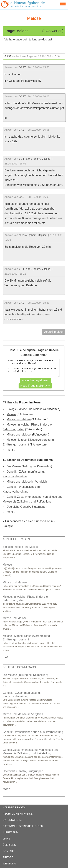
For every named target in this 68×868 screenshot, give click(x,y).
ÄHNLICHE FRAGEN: (17, 539)
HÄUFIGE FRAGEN (14, 807)
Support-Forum (44, 521)
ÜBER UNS (9, 845)
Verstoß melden (54, 332)
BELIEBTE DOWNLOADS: (20, 667)
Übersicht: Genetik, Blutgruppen (27, 507)
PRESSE (8, 857)
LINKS (6, 839)
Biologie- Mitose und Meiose (25, 409)
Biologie (8, 526)
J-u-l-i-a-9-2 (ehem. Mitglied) (35, 159)
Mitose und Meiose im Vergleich (27, 482)
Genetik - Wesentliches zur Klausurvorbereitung (33, 732)
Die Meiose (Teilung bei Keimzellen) (29, 466)
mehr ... (11, 450)
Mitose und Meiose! (19, 435)
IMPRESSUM (10, 832)
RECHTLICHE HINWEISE (18, 814)
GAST (8, 56)
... (8, 657)
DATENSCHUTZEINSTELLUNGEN (23, 826)
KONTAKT (9, 851)
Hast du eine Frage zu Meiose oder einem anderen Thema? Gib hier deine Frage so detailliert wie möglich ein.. (34, 368)
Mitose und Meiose (19, 419)
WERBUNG (9, 864)
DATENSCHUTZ (12, 820)
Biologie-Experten (33, 355)
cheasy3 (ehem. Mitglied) (33, 235)
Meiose (11, 414)
